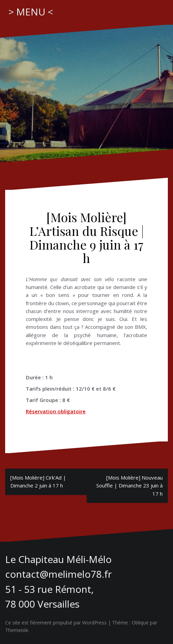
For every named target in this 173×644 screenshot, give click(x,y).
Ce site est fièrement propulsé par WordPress (56, 623)
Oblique (140, 623)
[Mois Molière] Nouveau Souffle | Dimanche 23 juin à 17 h (129, 486)
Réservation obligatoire (56, 411)
